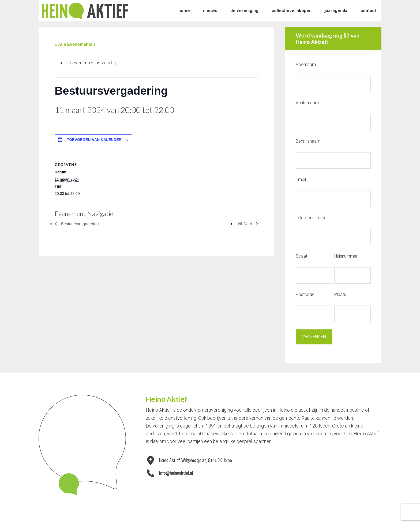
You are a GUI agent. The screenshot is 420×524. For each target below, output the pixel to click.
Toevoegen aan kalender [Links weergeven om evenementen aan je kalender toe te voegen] (94, 140)
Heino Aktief (85, 11)
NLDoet (245, 224)
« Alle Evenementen (75, 44)
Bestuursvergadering (80, 224)
